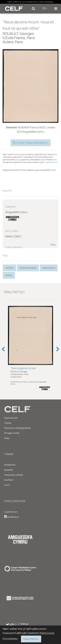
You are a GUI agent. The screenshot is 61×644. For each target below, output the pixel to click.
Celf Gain (9, 268)
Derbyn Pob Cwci (31, 638)
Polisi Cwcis (47, 633)
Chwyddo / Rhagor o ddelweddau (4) (31, 143)
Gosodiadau (10, 639)
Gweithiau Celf (11, 418)
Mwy (53, 245)
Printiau (9, 275)
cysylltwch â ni (51, 162)
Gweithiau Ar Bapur (28, 268)
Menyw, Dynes (49, 268)
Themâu (8, 423)
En (45, 8)
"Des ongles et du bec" (24, 368)
